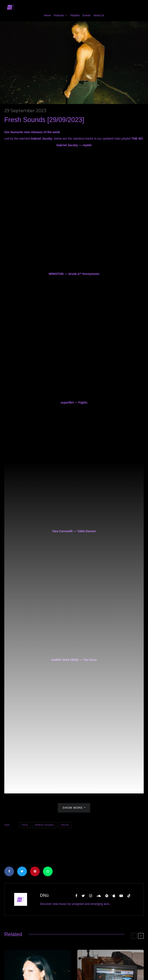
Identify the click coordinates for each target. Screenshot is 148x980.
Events (87, 15)
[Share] (9, 871)
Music (66, 825)
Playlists (75, 15)
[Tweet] (22, 871)
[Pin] (35, 871)
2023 (26, 825)
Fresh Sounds (45, 825)
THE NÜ (137, 139)
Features (59, 15)
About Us (99, 15)
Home (47, 15)
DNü (44, 895)
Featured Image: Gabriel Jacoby (74, 789)
